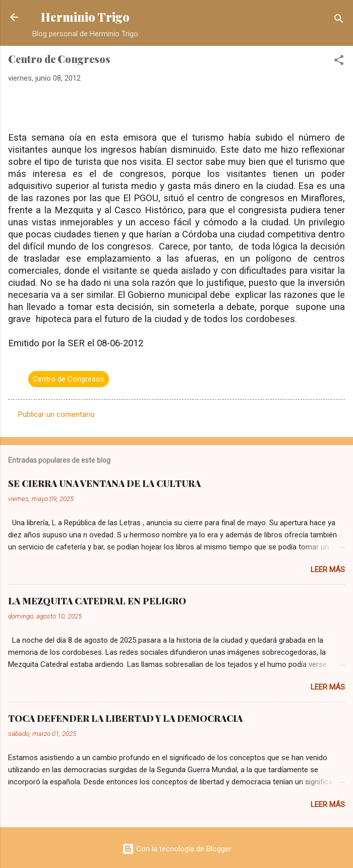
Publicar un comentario (56, 414)
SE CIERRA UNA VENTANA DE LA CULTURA (104, 483)
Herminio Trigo (85, 17)
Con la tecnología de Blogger (177, 849)
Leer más (328, 570)
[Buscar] (339, 20)
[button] (339, 62)
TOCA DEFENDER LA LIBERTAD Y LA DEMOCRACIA (125, 718)
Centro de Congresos (69, 379)
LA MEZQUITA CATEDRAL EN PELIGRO (97, 601)
